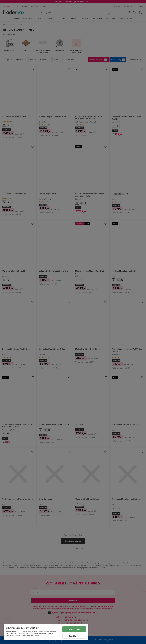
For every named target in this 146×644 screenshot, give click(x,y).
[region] (46, 632)
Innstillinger (74, 636)
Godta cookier (74, 629)
